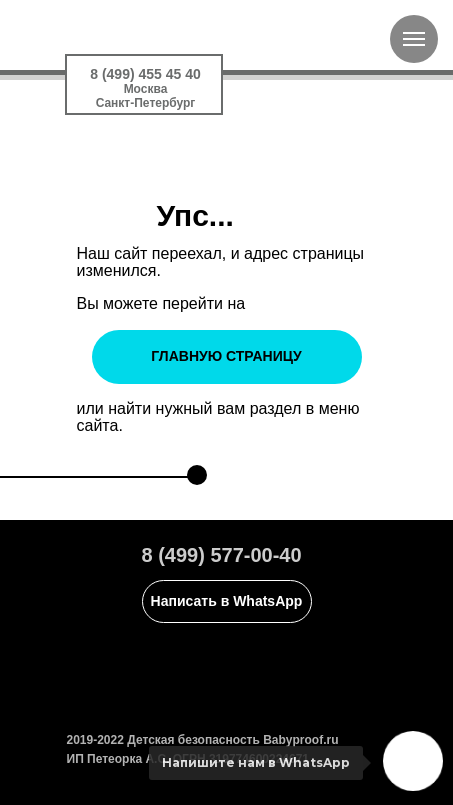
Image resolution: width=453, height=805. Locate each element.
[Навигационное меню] (414, 39)
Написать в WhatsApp (227, 601)
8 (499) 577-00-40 (222, 555)
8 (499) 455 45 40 (145, 74)
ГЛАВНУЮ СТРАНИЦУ (226, 356)
